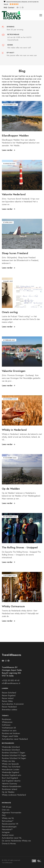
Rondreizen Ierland (9, 789)
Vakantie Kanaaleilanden (11, 786)
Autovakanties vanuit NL (12, 838)
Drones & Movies (9, 844)
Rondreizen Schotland (11, 750)
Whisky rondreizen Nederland (14, 795)
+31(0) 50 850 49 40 (11, 681)
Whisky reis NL (8, 818)
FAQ (5, 8)
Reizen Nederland (9, 707)
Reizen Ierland (8, 698)
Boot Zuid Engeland (10, 778)
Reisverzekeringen (9, 827)
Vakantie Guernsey (9, 784)
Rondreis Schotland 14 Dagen (14, 758)
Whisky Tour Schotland (11, 767)
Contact (11, 8)
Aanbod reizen (8, 835)
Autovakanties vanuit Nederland (15, 739)
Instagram (6, 832)
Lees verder (9, 150)
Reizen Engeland (9, 696)
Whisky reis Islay (8, 761)
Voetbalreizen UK (9, 728)
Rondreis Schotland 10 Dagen (14, 755)
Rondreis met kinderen (11, 733)
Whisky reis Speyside (10, 764)
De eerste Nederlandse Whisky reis (16, 841)
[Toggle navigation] (41, 15)
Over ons (6, 810)
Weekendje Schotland (11, 747)
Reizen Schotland (9, 693)
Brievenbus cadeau (10, 710)
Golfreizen (6, 725)
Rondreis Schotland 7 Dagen (13, 753)
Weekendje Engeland (10, 772)
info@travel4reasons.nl (11, 683)
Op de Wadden (8, 792)
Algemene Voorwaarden (12, 813)
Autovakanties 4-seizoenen (13, 704)
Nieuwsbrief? (7, 830)
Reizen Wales (7, 701)
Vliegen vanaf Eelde (10, 736)
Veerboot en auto (9, 731)
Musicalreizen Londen (11, 770)
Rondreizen (6, 719)
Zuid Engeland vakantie (11, 781)
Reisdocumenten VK (10, 824)
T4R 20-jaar (7, 807)
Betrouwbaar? (8, 821)
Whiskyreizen (7, 722)
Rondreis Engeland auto (11, 775)
